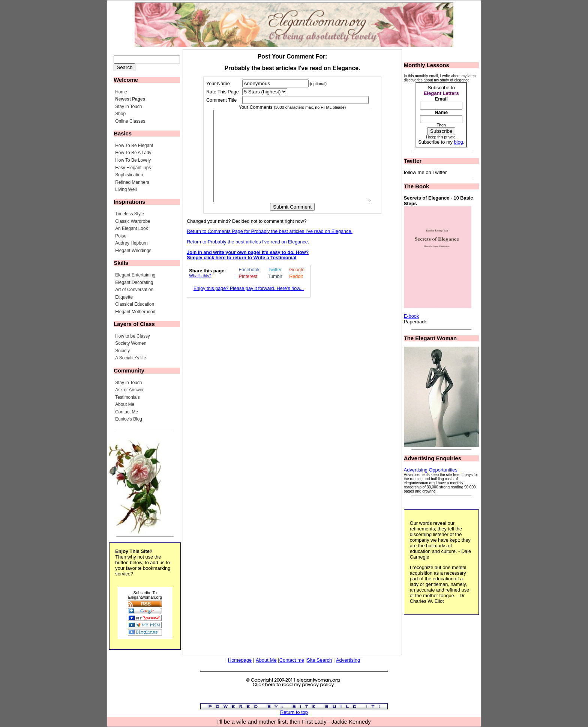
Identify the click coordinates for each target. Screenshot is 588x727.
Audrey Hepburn (131, 243)
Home (121, 92)
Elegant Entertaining (135, 275)
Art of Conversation (134, 290)
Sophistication (129, 175)
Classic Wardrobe (133, 221)
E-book (412, 316)
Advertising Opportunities (431, 470)
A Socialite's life (130, 358)
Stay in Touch (128, 107)
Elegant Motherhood (135, 312)
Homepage (240, 660)
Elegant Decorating (134, 282)
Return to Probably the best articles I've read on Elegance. (248, 260)
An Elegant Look (131, 228)
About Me (125, 404)
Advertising (348, 660)
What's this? (200, 294)
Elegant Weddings (133, 251)
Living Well (126, 189)
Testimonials (127, 397)
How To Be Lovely (133, 160)
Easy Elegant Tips (133, 168)
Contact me (292, 660)
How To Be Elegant (134, 146)
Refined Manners (132, 182)
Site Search (319, 660)
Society (122, 351)
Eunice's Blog (129, 419)
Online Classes (130, 121)
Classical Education (135, 304)
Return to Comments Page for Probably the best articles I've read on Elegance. (270, 249)
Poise (121, 236)
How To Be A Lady (133, 153)
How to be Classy (133, 336)
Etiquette (124, 297)
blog (458, 142)
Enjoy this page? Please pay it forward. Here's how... (249, 306)
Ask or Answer (129, 390)
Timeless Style (130, 214)
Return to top (294, 712)
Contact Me (127, 412)
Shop (120, 114)
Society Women (131, 343)
